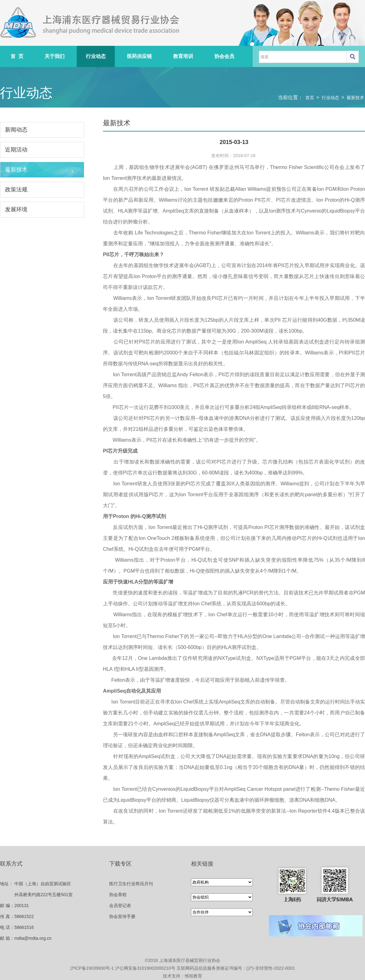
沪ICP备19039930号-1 (92, 968)
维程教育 (193, 976)
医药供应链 (139, 56)
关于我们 (55, 56)
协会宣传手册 (122, 916)
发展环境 (16, 209)
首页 (310, 98)
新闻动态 (16, 130)
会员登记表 (120, 906)
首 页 (17, 56)
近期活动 (16, 150)
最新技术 (355, 98)
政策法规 (16, 190)
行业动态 (96, 56)
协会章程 (118, 895)
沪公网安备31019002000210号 (145, 968)
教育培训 (183, 56)
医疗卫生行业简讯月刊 (131, 884)
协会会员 (224, 56)
